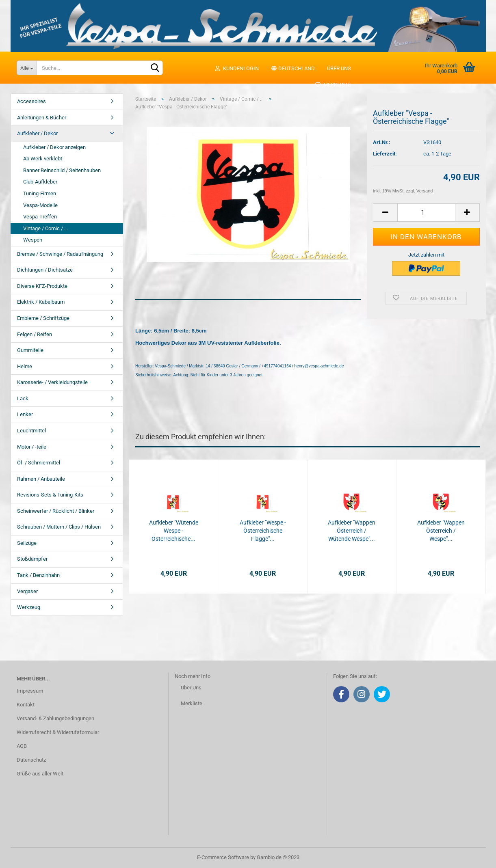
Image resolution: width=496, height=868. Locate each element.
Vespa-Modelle (40, 205)
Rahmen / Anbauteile (41, 479)
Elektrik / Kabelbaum (41, 302)
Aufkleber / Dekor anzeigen (54, 147)
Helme (25, 366)
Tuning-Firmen (40, 193)
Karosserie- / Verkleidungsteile (52, 382)
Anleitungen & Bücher (42, 118)
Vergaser (27, 591)
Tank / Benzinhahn (38, 575)
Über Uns (191, 688)
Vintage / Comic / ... (45, 228)
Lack (23, 398)
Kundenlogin (237, 68)
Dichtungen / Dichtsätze (45, 270)
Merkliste (333, 85)
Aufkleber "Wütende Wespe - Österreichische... (174, 531)
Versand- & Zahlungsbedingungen (55, 718)
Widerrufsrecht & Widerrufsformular (58, 732)
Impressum (30, 691)
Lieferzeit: (385, 154)
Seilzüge (27, 543)
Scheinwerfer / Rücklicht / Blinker (56, 511)
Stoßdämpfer (32, 559)
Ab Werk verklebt (43, 159)
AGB (22, 746)
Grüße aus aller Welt (40, 774)
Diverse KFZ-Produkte (42, 286)
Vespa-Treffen (40, 217)
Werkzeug (29, 607)
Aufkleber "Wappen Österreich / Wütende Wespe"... (352, 531)
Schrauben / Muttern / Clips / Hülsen (59, 527)
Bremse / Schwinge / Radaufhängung (60, 254)
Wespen (33, 240)
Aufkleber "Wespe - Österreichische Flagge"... (263, 531)
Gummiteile (30, 350)
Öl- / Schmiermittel (39, 463)
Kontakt (26, 705)
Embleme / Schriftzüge (43, 318)
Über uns (339, 68)
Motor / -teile (32, 447)
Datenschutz (31, 760)
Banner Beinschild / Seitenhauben (62, 170)
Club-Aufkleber (40, 182)
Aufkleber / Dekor (37, 133)
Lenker (25, 414)
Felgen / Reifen (35, 334)
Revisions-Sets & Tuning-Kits (50, 495)
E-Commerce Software (223, 857)
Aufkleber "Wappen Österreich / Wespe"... (441, 531)
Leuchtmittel (31, 431)
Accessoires (31, 101)
